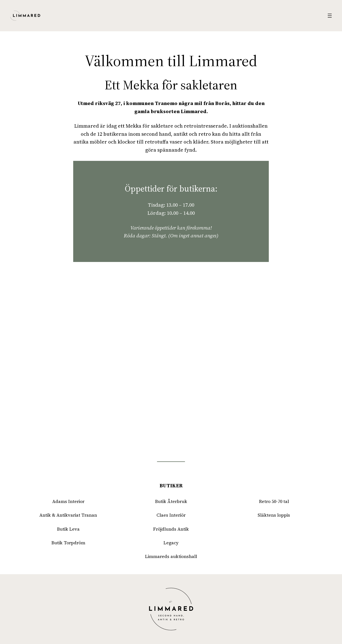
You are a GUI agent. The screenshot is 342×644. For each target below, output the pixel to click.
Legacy (171, 543)
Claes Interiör (171, 515)
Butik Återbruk (171, 501)
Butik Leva (68, 529)
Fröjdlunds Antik (171, 529)
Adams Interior (68, 501)
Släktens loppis (274, 515)
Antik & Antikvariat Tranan (68, 515)
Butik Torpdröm (68, 543)
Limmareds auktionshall (171, 556)
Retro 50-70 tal (274, 501)
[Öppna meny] (330, 16)
